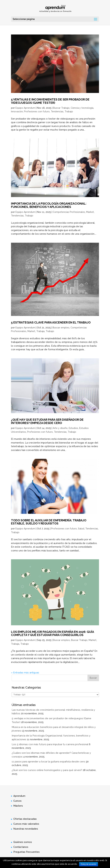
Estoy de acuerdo (89, 864)
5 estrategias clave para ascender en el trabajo (51, 322)
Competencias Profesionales (69, 212)
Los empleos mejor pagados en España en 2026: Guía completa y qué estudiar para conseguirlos (52, 633)
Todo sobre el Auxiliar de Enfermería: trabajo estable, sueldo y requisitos (49, 522)
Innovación (17, 111)
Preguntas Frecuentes (26, 852)
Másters (18, 806)
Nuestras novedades (26, 829)
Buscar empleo (61, 328)
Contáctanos (21, 847)
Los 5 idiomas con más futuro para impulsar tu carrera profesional (50, 744)
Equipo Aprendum (25, 108)
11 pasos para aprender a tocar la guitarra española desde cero (48, 762)
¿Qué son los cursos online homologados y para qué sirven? (47, 770)
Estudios (73, 428)
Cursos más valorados (26, 824)
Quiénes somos (23, 842)
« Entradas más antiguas (25, 673)
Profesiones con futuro (37, 111)
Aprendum (19, 796)
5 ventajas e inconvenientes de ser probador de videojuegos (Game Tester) (50, 101)
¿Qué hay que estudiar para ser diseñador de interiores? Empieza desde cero (47, 421)
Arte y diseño (60, 428)
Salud (81, 529)
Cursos (17, 801)
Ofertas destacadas (25, 819)
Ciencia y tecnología (82, 108)
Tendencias (57, 111)
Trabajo (69, 111)
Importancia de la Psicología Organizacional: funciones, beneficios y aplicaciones (49, 205)
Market (90, 212)
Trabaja (40, 331)
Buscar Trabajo (61, 108)
